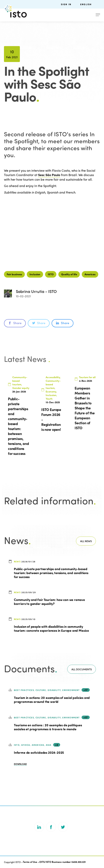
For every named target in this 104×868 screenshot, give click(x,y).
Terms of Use (30, 862)
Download (20, 764)
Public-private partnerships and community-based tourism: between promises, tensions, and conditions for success (51, 573)
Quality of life (69, 274)
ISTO (51, 274)
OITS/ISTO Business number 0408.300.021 (63, 862)
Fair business (14, 274)
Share (15, 323)
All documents (82, 669)
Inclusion (35, 274)
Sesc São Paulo (49, 175)
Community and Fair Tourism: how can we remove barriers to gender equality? (49, 602)
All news (86, 541)
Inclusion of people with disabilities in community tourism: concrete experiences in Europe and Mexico (51, 628)
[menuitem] (90, 4)
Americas (90, 274)
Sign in (66, 4)
